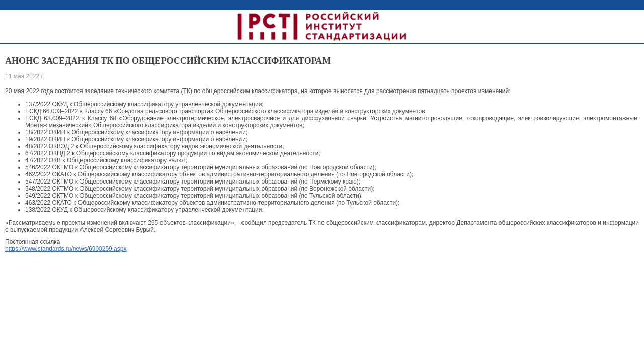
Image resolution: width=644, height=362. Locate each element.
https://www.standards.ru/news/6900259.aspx (66, 249)
